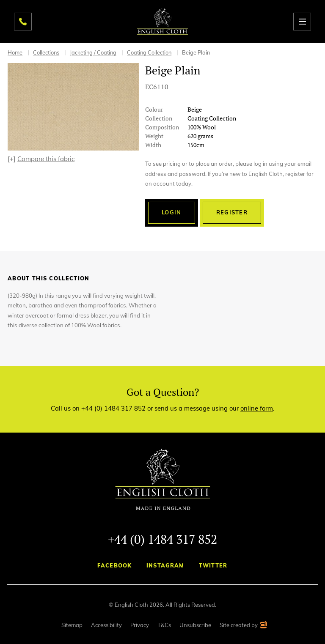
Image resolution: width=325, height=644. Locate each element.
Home (15, 52)
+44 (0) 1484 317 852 (162, 539)
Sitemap (72, 625)
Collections (46, 52)
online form (257, 408)
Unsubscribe (195, 625)
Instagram (165, 565)
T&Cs (164, 625)
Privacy (140, 625)
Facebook (114, 565)
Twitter (213, 565)
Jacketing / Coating (93, 52)
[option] (73, 107)
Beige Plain (196, 52)
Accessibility (106, 625)
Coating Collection (149, 52)
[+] (41, 159)
